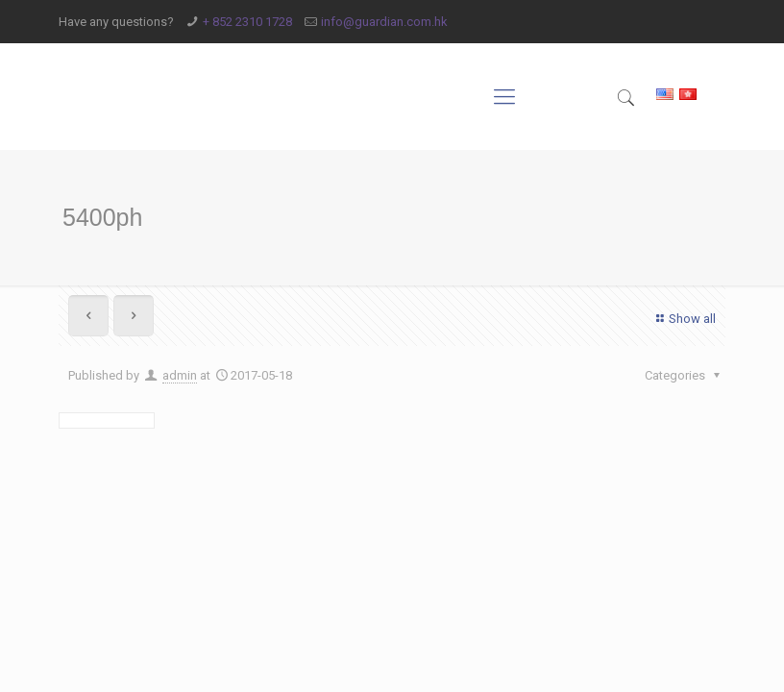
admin (180, 375)
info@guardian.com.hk (384, 22)
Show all (684, 319)
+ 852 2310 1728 (247, 22)
